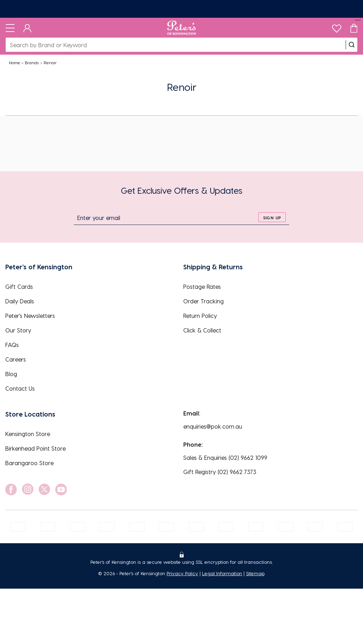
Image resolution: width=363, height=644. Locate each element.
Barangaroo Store (29, 463)
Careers (16, 359)
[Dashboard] (27, 28)
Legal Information (222, 573)
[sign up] (272, 217)
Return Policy (200, 316)
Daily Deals (20, 301)
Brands (32, 62)
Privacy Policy (182, 573)
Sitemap (255, 573)
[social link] (11, 489)
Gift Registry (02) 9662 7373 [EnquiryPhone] (220, 472)
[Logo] (182, 28)
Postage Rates (202, 287)
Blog (11, 374)
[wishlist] (337, 27)
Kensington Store (28, 434)
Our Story (18, 330)
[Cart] (354, 28)
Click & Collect (202, 330)
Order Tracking (203, 301)
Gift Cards (19, 287)
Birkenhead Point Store (35, 448)
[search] (352, 45)
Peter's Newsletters (30, 316)
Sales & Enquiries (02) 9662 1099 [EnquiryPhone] (225, 458)
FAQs (12, 345)
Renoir (50, 62)
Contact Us (20, 388)
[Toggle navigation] (10, 28)
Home (15, 62)
